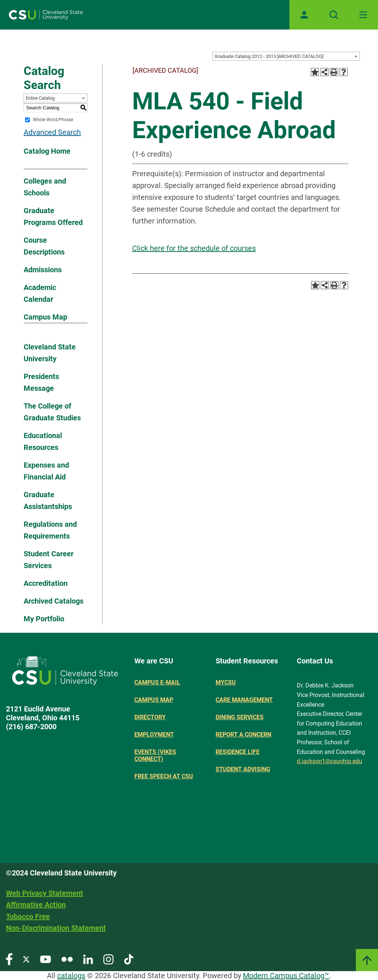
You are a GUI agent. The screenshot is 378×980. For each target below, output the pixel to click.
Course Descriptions (44, 246)
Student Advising (243, 769)
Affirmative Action (36, 905)
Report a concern (243, 735)
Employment (154, 735)
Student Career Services (49, 560)
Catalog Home (47, 151)
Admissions (43, 270)
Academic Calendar (40, 293)
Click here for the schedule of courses (194, 248)
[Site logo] (46, 15)
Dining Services (240, 717)
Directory (150, 717)
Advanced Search (52, 132)
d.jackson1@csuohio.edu (329, 761)
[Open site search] (334, 15)
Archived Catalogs (54, 601)
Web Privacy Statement (44, 893)
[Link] (367, 960)
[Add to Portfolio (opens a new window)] (315, 72)
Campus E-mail (157, 682)
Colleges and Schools (45, 187)
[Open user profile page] (304, 15)
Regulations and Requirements (50, 530)
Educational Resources (43, 441)
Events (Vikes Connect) (155, 755)
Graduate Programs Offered (53, 216)
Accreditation (46, 583)
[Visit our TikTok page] (129, 959)
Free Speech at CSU (164, 776)
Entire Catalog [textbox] (40, 98)
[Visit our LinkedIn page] (88, 959)
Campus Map (45, 317)
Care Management (244, 700)
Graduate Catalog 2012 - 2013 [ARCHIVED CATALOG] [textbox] (269, 56)
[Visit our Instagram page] (109, 959)
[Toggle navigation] (363, 15)
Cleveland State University (50, 353)
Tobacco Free (28, 916)
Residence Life (238, 752)
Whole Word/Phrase (53, 120)
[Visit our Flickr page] (67, 959)
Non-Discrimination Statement (56, 928)
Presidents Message (41, 382)
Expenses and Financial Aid (46, 471)
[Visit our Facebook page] (9, 959)
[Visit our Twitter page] (26, 959)
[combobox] (286, 56)
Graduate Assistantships (48, 501)
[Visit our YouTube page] (45, 959)
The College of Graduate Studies (52, 412)
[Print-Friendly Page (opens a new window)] (334, 72)
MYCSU (226, 682)
